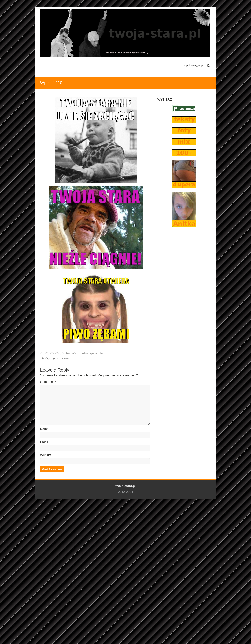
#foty (47, 358)
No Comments (63, 358)
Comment (48, 382)
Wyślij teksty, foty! (193, 66)
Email (44, 442)
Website (46, 455)
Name (44, 429)
